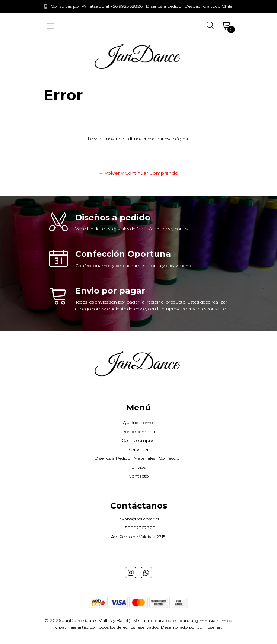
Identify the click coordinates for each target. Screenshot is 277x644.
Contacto (138, 476)
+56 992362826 (139, 528)
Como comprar (138, 440)
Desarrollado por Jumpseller (191, 627)
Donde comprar (138, 431)
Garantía (138, 449)
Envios (138, 467)
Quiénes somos (139, 422)
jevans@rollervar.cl (139, 519)
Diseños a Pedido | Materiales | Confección (138, 458)
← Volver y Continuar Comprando (138, 173)
